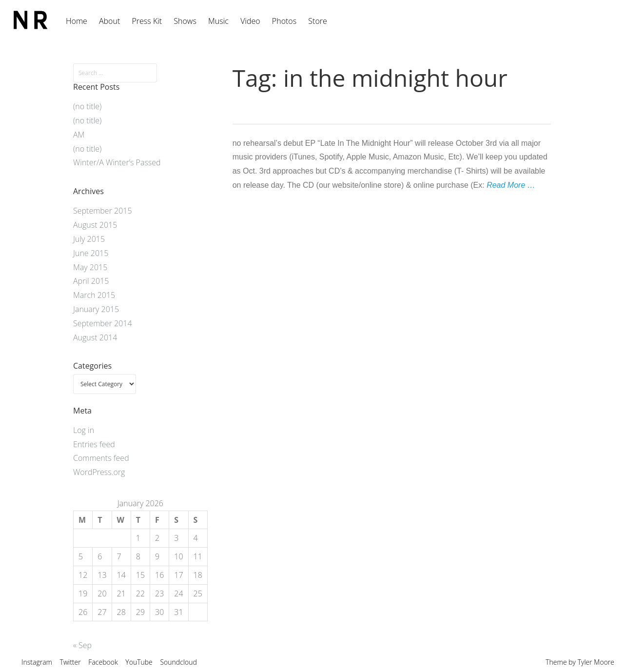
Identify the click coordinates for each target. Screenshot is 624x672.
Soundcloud (178, 662)
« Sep (82, 645)
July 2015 (89, 239)
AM (79, 135)
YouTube (139, 662)
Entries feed (94, 444)
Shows (185, 21)
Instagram (37, 662)
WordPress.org (99, 472)
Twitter (70, 662)
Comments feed (101, 458)
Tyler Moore (596, 662)
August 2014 (95, 337)
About (109, 21)
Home (77, 21)
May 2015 (90, 267)
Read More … (511, 185)
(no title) (87, 106)
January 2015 (96, 309)
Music (218, 21)
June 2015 (91, 253)
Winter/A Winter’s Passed (117, 162)
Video (250, 21)
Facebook (103, 662)
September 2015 (103, 211)
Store (317, 21)
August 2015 (95, 225)
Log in (84, 430)
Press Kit (147, 21)
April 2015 (91, 281)
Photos (284, 21)
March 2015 (94, 295)
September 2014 (103, 323)
